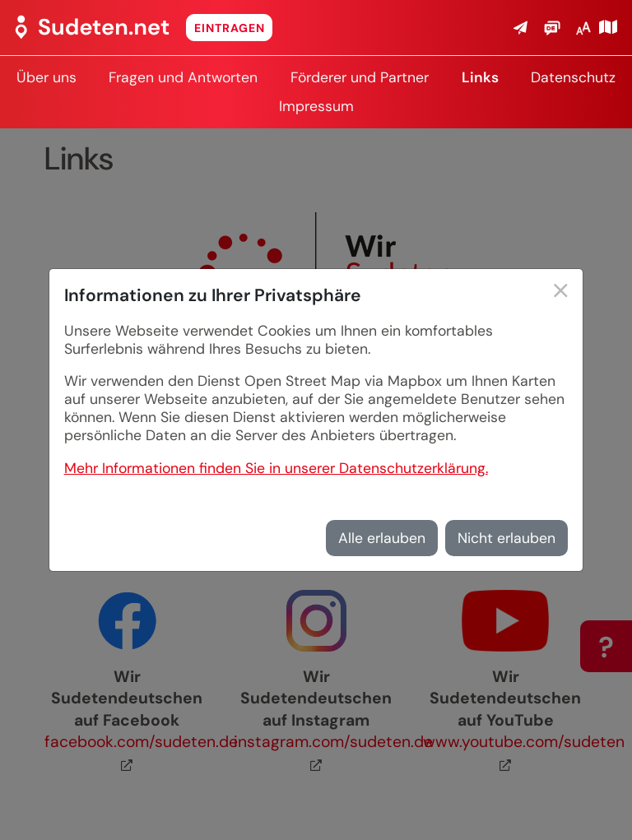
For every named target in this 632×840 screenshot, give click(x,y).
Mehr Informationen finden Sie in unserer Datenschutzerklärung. (276, 468)
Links (480, 77)
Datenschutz (573, 77)
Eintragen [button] (230, 28)
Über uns (46, 77)
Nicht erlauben (507, 538)
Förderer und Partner (360, 77)
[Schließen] (561, 292)
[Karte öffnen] (608, 28)
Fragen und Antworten (183, 77)
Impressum (316, 106)
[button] (521, 28)
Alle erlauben (382, 538)
